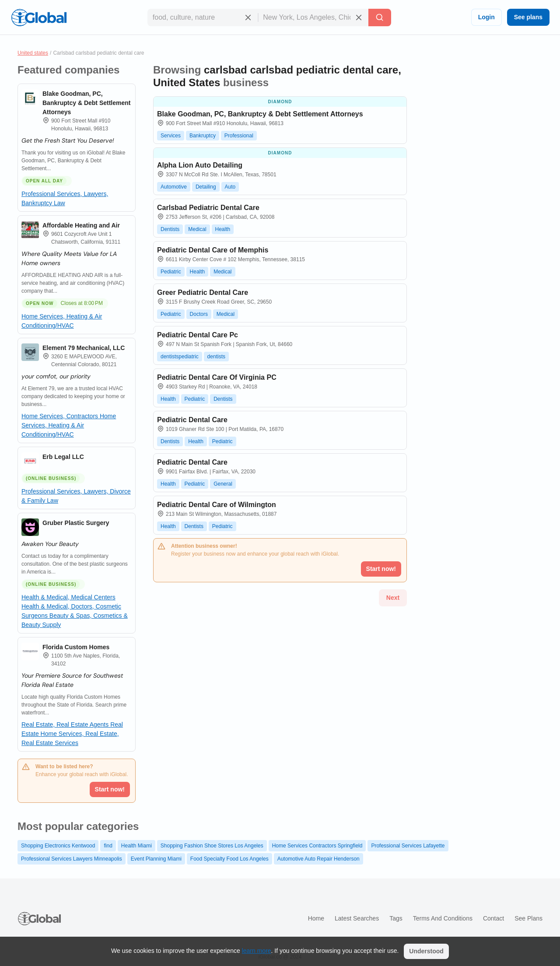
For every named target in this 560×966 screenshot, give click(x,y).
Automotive (174, 187)
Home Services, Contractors (61, 416)
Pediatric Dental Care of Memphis (213, 250)
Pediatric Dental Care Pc (198, 335)
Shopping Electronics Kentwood (58, 846)
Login (486, 17)
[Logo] (39, 17)
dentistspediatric (180, 357)
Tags (396, 918)
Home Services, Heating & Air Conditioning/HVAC (69, 425)
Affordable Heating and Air (81, 225)
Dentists (170, 229)
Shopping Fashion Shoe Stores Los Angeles (212, 846)
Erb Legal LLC (63, 457)
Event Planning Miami (156, 859)
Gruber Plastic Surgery (76, 523)
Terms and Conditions (443, 918)
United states (33, 53)
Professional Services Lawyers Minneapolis (72, 859)
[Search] (380, 17)
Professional (239, 136)
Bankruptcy (203, 136)
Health (223, 229)
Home (316, 918)
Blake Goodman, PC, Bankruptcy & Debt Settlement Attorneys (86, 103)
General (223, 484)
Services (171, 136)
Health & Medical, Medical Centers (68, 597)
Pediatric (171, 272)
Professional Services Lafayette (408, 846)
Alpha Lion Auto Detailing (200, 165)
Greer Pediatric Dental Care (203, 292)
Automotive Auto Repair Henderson (318, 859)
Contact (493, 918)
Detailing (206, 187)
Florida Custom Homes (76, 647)
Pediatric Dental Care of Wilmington (217, 505)
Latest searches (357, 918)
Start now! (110, 789)
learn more (257, 951)
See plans (528, 17)
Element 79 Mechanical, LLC (84, 348)
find (108, 846)
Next (393, 598)
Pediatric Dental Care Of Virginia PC (217, 377)
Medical (197, 229)
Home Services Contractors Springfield (317, 846)
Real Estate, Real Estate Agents (66, 724)
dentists (216, 357)
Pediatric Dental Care (192, 420)
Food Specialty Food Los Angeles (229, 859)
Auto (230, 187)
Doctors (199, 314)
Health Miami (136, 846)
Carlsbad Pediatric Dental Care (208, 208)
